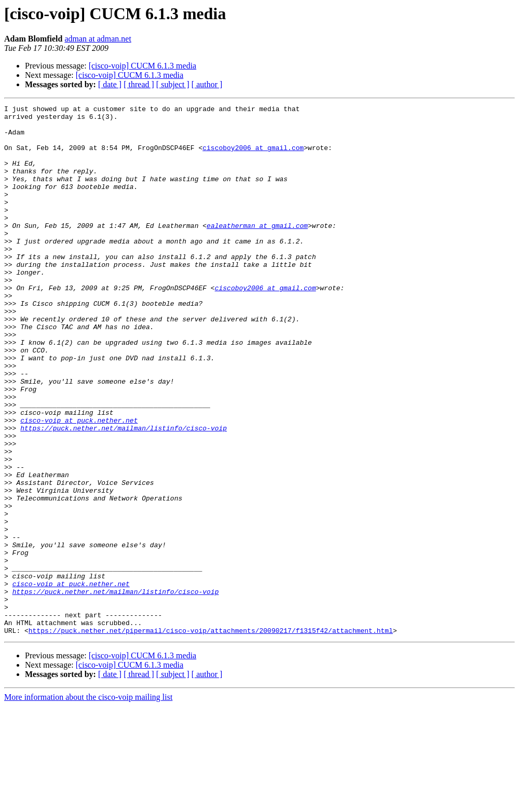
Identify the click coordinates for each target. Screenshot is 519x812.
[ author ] (207, 84)
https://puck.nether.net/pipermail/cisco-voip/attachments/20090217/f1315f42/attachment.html (211, 736)
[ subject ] (173, 84)
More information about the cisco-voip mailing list (88, 803)
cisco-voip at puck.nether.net (79, 484)
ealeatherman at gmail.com (257, 250)
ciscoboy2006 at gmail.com (253, 157)
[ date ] (110, 84)
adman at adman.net (98, 39)
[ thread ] (139, 84)
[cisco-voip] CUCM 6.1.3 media (143, 66)
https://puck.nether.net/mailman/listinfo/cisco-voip (124, 493)
